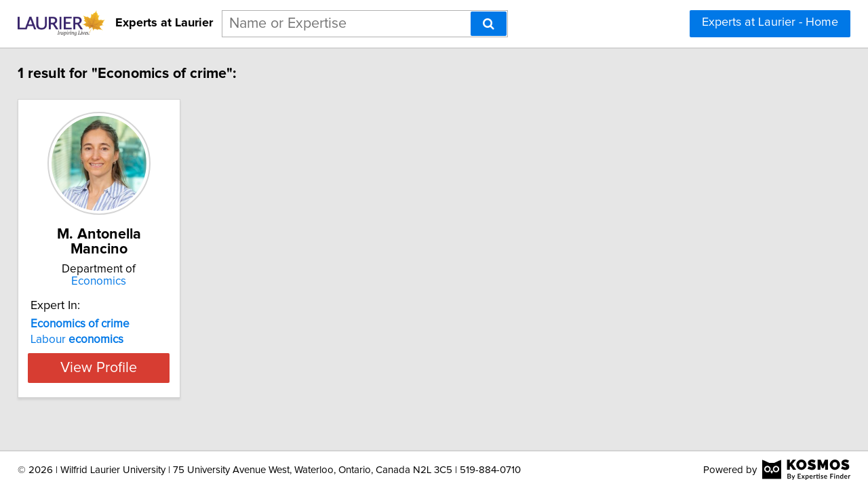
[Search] (489, 24)
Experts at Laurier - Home (770, 22)
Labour (86, 340)
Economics (126, 281)
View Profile (126, 367)
